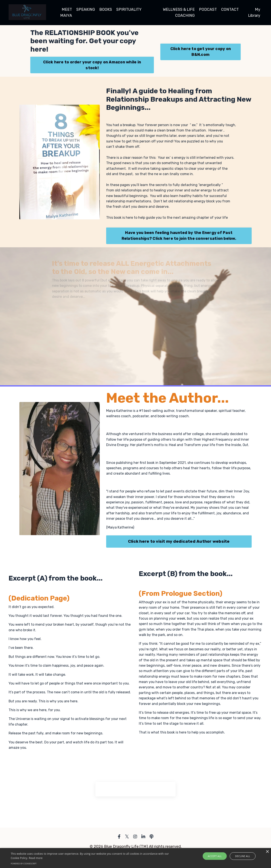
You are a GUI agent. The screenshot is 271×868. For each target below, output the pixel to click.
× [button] (267, 852)
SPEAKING (85, 9)
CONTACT (230, 9)
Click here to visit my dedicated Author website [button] (179, 543)
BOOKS (105, 9)
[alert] (135, 858)
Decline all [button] (242, 856)
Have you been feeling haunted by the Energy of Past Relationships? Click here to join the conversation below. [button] (179, 237)
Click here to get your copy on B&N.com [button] (201, 52)
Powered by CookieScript (24, 864)
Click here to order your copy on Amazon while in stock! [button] (92, 65)
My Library (254, 13)
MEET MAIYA (66, 13)
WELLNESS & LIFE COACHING (178, 13)
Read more (36, 858)
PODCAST (208, 9)
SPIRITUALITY (129, 9)
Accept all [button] (216, 856)
